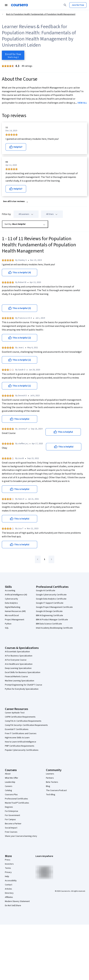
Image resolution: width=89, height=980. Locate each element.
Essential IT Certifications (17, 729)
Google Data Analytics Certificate (51, 599)
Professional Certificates (16, 799)
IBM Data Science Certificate (49, 624)
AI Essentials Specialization (17, 652)
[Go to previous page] (38, 559)
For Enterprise (12, 811)
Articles (8, 889)
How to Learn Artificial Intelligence (21, 742)
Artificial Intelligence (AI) (16, 595)
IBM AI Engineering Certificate (49, 615)
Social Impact (11, 828)
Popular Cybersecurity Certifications (22, 750)
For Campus (10, 820)
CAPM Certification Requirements (20, 717)
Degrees (9, 807)
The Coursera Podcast (56, 790)
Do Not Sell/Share (13, 906)
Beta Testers (52, 782)
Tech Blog (51, 795)
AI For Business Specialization (19, 656)
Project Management (15, 620)
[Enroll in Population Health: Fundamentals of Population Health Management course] (13, 55)
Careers (9, 786)
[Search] (65, 5)
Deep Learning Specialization (18, 668)
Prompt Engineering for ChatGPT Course (24, 685)
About (8, 774)
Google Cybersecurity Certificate (51, 595)
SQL (7, 628)
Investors (9, 864)
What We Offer (12, 778)
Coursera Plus (11, 795)
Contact (9, 885)
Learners (50, 774)
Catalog (8, 790)
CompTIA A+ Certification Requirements (23, 721)
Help (7, 876)
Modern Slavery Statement (17, 901)
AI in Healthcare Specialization (19, 664)
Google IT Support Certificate (50, 603)
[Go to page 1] (45, 559)
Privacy (8, 872)
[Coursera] (19, 5)
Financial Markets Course (16, 677)
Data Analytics (11, 603)
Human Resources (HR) (15, 611)
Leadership (10, 782)
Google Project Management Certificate (54, 607)
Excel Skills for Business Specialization (23, 672)
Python (8, 624)
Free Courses (11, 832)
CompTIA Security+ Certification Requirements (26, 725)
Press (8, 860)
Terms (8, 868)
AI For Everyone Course (16, 660)
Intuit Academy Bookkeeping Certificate (54, 628)
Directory (9, 893)
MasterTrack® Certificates (17, 803)
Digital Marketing (13, 607)
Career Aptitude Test (15, 713)
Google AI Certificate (46, 591)
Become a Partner (13, 824)
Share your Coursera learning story (21, 836)
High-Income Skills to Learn (17, 738)
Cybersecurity (11, 599)
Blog (48, 786)
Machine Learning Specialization (20, 681)
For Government (12, 815)
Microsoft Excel (12, 615)
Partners (50, 778)
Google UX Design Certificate (49, 611)
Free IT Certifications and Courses (21, 733)
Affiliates (9, 897)
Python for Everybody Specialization (22, 689)
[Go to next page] (51, 559)
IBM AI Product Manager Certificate (52, 620)
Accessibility (11, 881)
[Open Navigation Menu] (6, 5)
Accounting (10, 591)
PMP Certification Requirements (20, 746)
